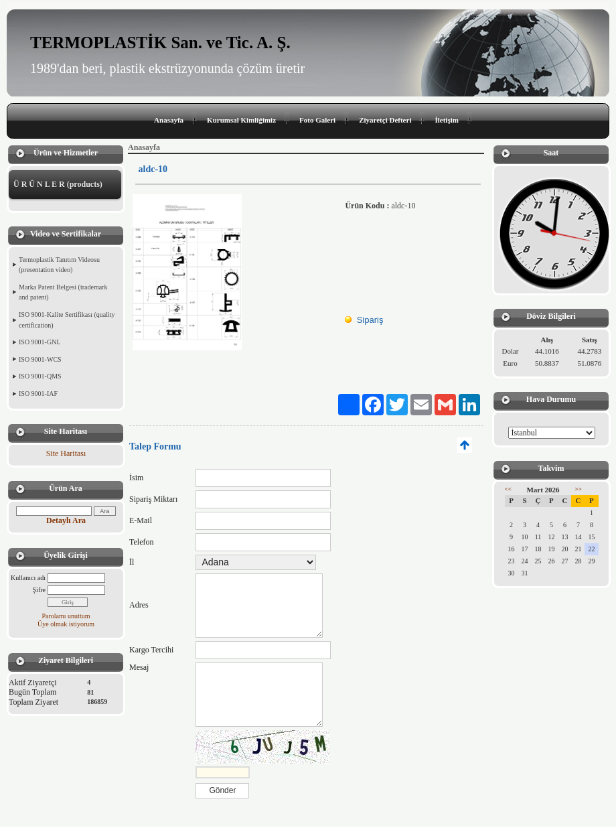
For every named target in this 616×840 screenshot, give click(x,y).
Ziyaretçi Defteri (385, 120)
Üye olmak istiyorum (66, 624)
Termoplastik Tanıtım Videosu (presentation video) (59, 265)
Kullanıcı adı (28, 578)
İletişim (446, 120)
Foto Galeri (317, 120)
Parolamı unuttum (66, 616)
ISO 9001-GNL (40, 342)
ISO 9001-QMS (40, 376)
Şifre (39, 590)
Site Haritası (66, 453)
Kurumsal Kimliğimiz (241, 120)
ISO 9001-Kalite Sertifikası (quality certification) (67, 320)
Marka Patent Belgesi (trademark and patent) (63, 292)
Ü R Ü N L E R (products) (58, 184)
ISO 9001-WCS (40, 359)
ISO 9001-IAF (38, 394)
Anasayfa (169, 120)
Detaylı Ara (66, 520)
